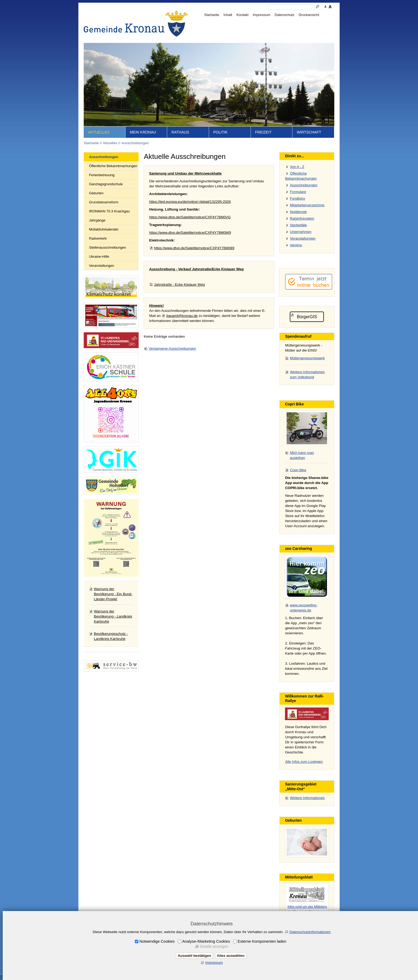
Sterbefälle (298, 225)
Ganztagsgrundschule (106, 184)
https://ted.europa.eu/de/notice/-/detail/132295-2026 (190, 202)
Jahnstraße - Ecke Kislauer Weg (180, 285)
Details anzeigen (214, 946)
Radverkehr (98, 238)
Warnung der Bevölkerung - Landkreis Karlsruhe (113, 616)
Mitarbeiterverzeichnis (307, 205)
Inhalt (228, 15)
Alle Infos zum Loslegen (304, 762)
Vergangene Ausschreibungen (172, 348)
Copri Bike (298, 470)
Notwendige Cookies (157, 941)
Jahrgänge (97, 220)
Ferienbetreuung (102, 175)
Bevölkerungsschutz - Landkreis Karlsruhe (111, 636)
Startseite (212, 15)
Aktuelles (99, 132)
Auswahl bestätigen (194, 956)
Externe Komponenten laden (262, 941)
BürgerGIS (307, 317)
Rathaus (180, 132)
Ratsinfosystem (302, 218)
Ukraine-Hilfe (99, 257)
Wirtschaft (309, 132)
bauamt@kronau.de (182, 316)
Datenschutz (284, 15)
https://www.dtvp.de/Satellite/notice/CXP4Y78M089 (194, 248)
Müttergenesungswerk (307, 358)
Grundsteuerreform (104, 202)
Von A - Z (297, 167)
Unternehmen (301, 232)
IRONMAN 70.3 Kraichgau (109, 211)
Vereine (296, 245)
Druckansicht (309, 15)
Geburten (96, 193)
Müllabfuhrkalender (104, 229)
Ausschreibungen (135, 143)
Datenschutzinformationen (310, 932)
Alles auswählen (231, 956)
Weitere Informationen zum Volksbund (307, 374)
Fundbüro (297, 198)
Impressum (262, 15)
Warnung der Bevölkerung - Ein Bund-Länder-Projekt (113, 594)
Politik (220, 132)
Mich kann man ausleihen (302, 455)
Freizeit (263, 132)
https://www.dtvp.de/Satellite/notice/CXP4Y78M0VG (190, 217)
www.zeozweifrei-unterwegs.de (304, 608)
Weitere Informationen (307, 798)
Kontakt (242, 15)
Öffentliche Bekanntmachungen (113, 166)
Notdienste (298, 212)
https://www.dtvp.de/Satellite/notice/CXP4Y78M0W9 (190, 233)
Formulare (298, 192)
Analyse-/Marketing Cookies (206, 941)
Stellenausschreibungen (108, 247)
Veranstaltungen (102, 266)
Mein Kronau (143, 132)
